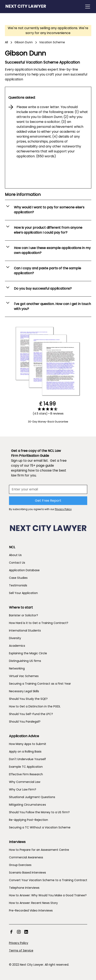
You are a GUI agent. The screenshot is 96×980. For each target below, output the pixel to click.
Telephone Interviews (24, 888)
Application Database (24, 570)
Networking (17, 668)
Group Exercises (20, 865)
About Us (15, 555)
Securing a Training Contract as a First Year (40, 684)
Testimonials (18, 585)
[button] (87, 7)
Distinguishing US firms (25, 661)
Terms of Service (21, 950)
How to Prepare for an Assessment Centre (39, 850)
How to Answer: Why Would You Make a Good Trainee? (48, 895)
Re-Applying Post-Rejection (28, 820)
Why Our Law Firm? (23, 789)
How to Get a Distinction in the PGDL (35, 706)
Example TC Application (26, 767)
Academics (17, 646)
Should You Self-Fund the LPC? (31, 714)
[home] (26, 7)
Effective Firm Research (26, 774)
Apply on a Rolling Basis (25, 752)
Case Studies (18, 578)
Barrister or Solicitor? (23, 615)
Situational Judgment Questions (32, 797)
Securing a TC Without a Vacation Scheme (40, 827)
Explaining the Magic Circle (28, 653)
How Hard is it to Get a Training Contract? (39, 623)
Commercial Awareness (26, 857)
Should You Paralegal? (25, 722)
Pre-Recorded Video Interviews (31, 910)
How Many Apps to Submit (28, 744)
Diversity (15, 638)
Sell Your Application (23, 593)
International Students (25, 630)
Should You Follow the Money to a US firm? (39, 812)
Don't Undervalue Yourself (27, 759)
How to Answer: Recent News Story (33, 903)
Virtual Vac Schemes (24, 676)
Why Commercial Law (25, 782)
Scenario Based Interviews (27, 873)
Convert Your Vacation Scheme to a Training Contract (48, 880)
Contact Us (17, 563)
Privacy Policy (19, 943)
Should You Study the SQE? (28, 699)
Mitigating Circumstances (27, 805)
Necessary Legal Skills (24, 691)
